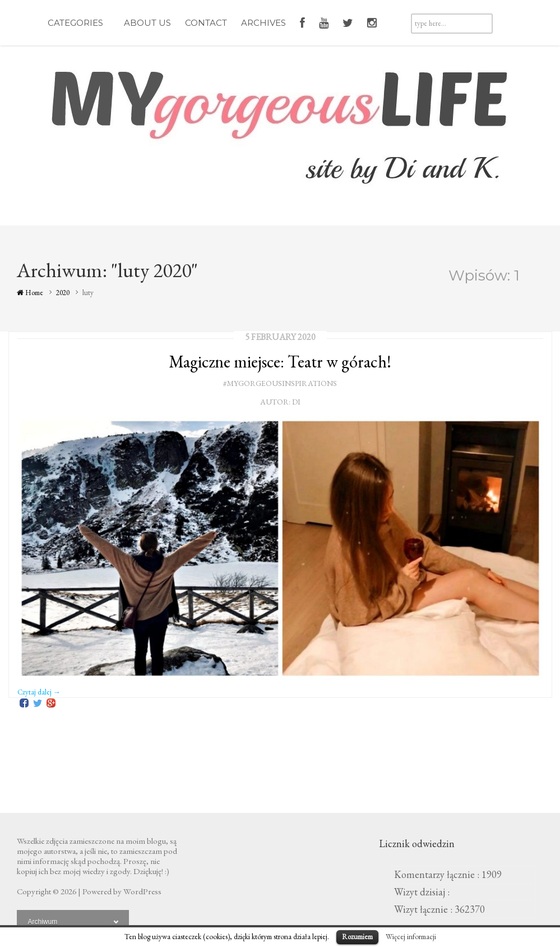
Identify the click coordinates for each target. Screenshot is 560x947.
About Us (147, 23)
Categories (79, 23)
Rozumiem (357, 937)
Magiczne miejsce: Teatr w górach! (280, 362)
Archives (263, 23)
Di (296, 402)
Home (30, 293)
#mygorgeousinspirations (280, 383)
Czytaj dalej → (39, 692)
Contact (206, 23)
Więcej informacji (411, 937)
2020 (63, 293)
